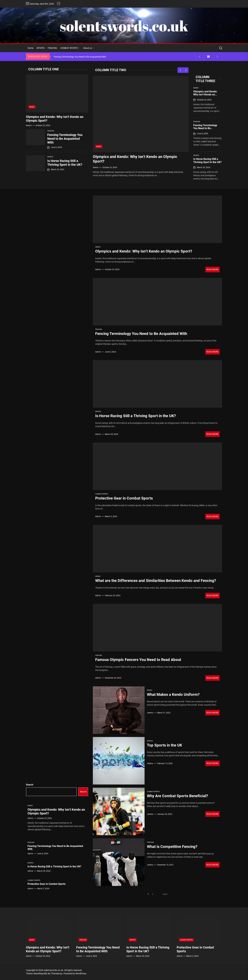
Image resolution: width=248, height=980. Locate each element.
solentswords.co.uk (124, 26)
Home (30, 48)
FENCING (52, 48)
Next (165, 894)
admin (96, 167)
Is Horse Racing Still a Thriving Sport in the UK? (207, 160)
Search (30, 785)
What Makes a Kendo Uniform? (173, 695)
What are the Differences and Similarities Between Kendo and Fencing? (156, 581)
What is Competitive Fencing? (172, 847)
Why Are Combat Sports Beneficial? (177, 796)
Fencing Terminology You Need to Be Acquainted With (205, 128)
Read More (212, 269)
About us (89, 48)
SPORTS (41, 48)
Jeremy (150, 713)
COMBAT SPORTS (70, 48)
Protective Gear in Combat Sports (124, 498)
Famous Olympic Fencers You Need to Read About (138, 660)
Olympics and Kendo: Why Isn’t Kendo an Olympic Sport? (205, 94)
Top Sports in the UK (164, 745)
